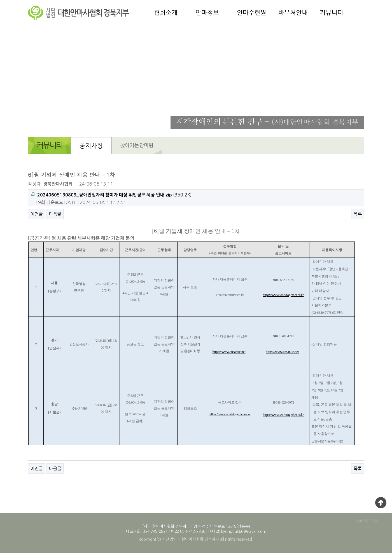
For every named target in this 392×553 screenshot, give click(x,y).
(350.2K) (111, 195)
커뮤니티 (332, 13)
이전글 (37, 214)
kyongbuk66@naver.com (244, 531)
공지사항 (91, 146)
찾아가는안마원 (137, 146)
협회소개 (166, 13)
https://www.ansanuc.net (229, 352)
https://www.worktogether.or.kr (283, 295)
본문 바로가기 (0, 0)
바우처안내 (293, 13)
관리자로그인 (367, 521)
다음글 (55, 214)
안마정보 (207, 13)
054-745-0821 (155, 531)
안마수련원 (252, 13)
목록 (358, 214)
